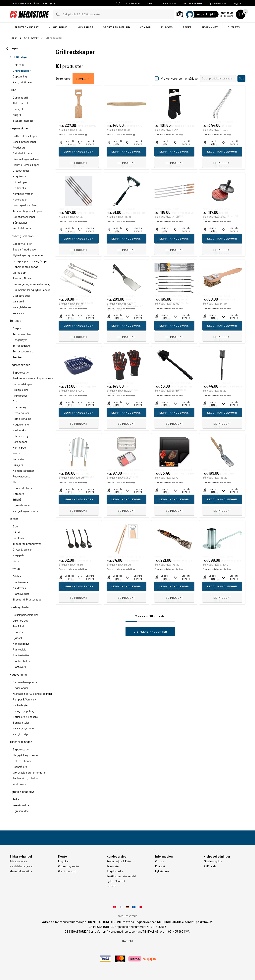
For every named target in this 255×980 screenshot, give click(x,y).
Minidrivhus (19, 588)
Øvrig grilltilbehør (23, 82)
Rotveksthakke (22, 419)
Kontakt (160, 866)
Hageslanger (20, 688)
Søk (241, 78)
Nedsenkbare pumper (26, 682)
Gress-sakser (21, 413)
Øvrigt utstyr (21, 734)
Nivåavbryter (21, 705)
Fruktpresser (21, 396)
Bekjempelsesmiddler (25, 615)
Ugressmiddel (21, 811)
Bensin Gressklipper (25, 142)
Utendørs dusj (21, 296)
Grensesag (19, 407)
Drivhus (15, 569)
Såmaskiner (20, 223)
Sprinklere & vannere (25, 717)
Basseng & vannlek (22, 236)
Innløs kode (169, 3)
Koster (17, 453)
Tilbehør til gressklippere (28, 211)
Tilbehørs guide (213, 861)
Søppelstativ (21, 372)
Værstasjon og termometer (29, 772)
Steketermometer (24, 121)
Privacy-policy (18, 861)
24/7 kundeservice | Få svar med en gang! (33, 3)
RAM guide (210, 866)
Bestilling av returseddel (121, 876)
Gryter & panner (22, 549)
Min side (111, 886)
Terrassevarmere (23, 351)
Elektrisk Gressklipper (26, 165)
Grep (16, 401)
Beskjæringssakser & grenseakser (33, 378)
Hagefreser (20, 176)
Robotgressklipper (24, 217)
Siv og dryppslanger (25, 711)
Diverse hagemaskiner (26, 159)
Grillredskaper (22, 71)
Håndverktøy (21, 436)
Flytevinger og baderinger (28, 255)
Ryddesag (19, 147)
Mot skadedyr (21, 644)
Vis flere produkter (150, 631)
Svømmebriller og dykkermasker (32, 290)
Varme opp (19, 272)
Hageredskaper (20, 365)
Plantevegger (21, 594)
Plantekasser (21, 582)
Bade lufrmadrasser (25, 249)
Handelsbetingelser (21, 866)
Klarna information (21, 871)
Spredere (18, 494)
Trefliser (18, 357)
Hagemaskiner (19, 128)
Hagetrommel (21, 424)
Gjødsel (17, 638)
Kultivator (19, 459)
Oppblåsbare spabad (26, 267)
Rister (16, 561)
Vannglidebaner (22, 307)
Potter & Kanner (23, 761)
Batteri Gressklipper (25, 136)
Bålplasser (19, 538)
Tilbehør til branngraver (27, 544)
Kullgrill (17, 115)
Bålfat (17, 532)
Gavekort (152, 3)
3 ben (16, 526)
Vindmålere (19, 784)
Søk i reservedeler (192, 3)
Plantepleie (20, 649)
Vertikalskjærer (22, 228)
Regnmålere (20, 767)
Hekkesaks (19, 188)
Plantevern (19, 667)
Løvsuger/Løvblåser (25, 205)
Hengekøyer (20, 340)
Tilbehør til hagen (21, 742)
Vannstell (18, 301)
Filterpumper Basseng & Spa (30, 261)
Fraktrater (113, 866)
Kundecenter (133, 3)
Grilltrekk (18, 65)
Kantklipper (20, 447)
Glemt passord (67, 871)
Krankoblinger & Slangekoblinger (32, 694)
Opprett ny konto (218, 3)
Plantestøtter (21, 655)
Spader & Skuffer (23, 488)
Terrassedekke (22, 346)
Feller (16, 799)
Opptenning (20, 76)
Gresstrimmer (21, 171)
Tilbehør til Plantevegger (28, 599)
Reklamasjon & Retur (119, 861)
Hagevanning (18, 674)
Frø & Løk (19, 626)
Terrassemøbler (22, 334)
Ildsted (14, 519)
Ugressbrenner (22, 505)
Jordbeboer (20, 442)
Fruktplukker (20, 390)
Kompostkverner (23, 194)
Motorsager (20, 199)
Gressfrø (18, 632)
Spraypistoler (21, 722)
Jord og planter (20, 607)
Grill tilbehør (18, 57)
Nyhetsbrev (162, 871)
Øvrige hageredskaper (26, 511)
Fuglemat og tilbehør (25, 778)
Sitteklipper (20, 182)
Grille (13, 90)
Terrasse (15, 320)
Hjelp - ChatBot (116, 881)
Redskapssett (21, 476)
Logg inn (238, 3)
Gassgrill (18, 109)
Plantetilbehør (21, 661)
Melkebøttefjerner (23, 471)
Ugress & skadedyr (22, 792)
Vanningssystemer (24, 728)
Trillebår (18, 499)
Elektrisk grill (21, 103)
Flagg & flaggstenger (26, 755)
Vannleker (19, 313)
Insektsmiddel (21, 805)
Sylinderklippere (22, 153)
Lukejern (18, 465)
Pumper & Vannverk (25, 699)
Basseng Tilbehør (23, 278)
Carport (18, 328)
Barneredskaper (22, 384)
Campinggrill (20, 97)
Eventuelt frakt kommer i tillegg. (73, 154)
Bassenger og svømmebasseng (32, 284)
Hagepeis (18, 555)
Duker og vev (20, 621)
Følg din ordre (115, 871)
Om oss (160, 861)
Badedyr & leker (22, 244)
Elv (15, 482)
